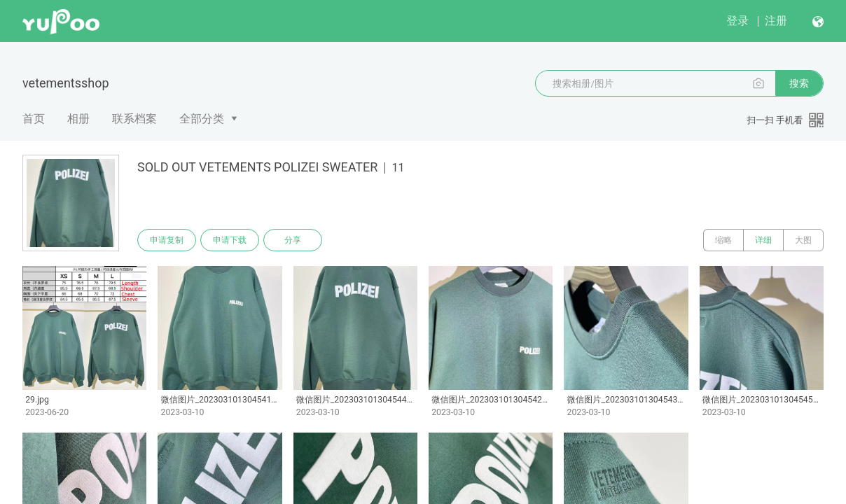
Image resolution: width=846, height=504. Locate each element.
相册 (78, 119)
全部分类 (202, 119)
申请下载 (230, 240)
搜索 (799, 83)
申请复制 (167, 240)
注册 (776, 21)
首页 (34, 119)
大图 (803, 240)
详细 (763, 240)
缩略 (723, 240)
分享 (293, 240)
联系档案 (134, 119)
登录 (737, 21)
